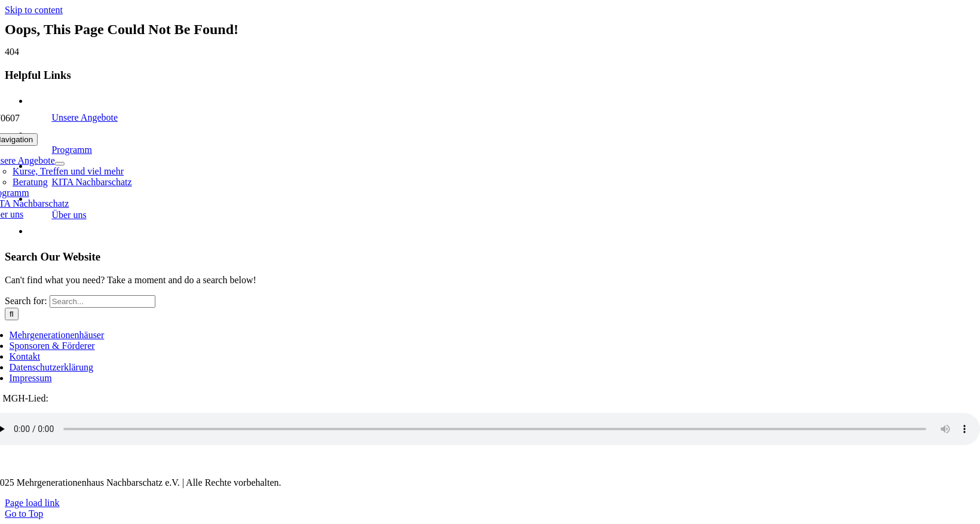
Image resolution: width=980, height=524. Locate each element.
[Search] (12, 314)
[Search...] (102, 301)
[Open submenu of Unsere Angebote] (60, 164)
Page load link (32, 503)
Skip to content (34, 10)
